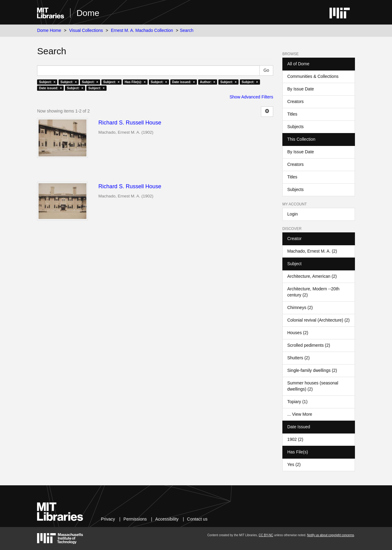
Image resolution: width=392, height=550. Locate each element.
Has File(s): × (135, 82)
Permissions (135, 519)
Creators (296, 101)
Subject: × (47, 82)
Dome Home (49, 30)
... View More (300, 414)
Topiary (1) (297, 402)
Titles (292, 114)
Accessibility (167, 519)
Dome (88, 13)
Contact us (197, 519)
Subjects (296, 127)
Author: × (208, 82)
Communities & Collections (313, 76)
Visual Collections (86, 30)
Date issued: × (183, 82)
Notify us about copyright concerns (331, 535)
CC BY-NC (266, 535)
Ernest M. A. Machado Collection (142, 30)
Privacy (108, 519)
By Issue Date (301, 89)
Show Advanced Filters (251, 97)
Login (292, 214)
